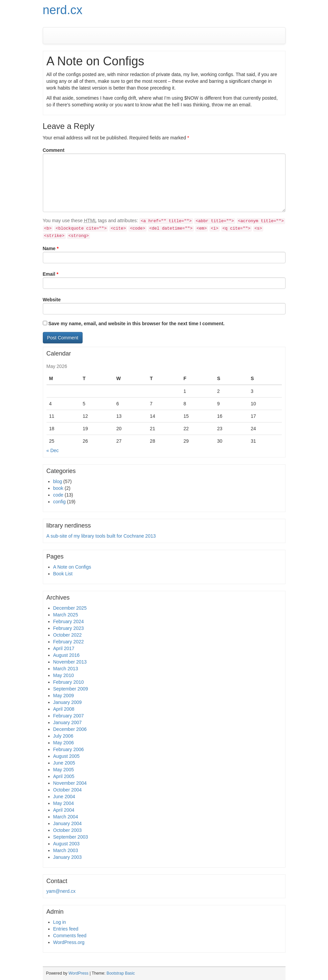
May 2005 (64, 770)
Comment (54, 150)
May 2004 (64, 803)
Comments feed (70, 936)
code (58, 495)
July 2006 (63, 736)
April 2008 (64, 709)
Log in (60, 922)
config (59, 502)
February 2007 (69, 716)
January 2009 (68, 702)
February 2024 (69, 621)
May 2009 (64, 696)
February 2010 (69, 682)
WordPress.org (69, 942)
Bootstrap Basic (121, 973)
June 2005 (64, 763)
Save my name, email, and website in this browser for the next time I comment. (136, 324)
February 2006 (69, 749)
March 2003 (66, 850)
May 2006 (64, 743)
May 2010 (64, 675)
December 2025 (70, 608)
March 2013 (66, 669)
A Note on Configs (72, 567)
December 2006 (70, 729)
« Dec (53, 450)
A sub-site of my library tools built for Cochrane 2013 (101, 536)
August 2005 (67, 756)
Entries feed (66, 929)
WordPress (78, 973)
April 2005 (64, 776)
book (58, 488)
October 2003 (68, 830)
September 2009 (71, 689)
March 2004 (66, 817)
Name (51, 248)
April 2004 (64, 810)
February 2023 (69, 628)
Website (52, 300)
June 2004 (64, 797)
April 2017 (64, 648)
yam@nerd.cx (61, 891)
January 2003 (68, 857)
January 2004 (68, 823)
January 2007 (68, 722)
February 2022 (69, 642)
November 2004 (70, 783)
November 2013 (70, 662)
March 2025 (66, 615)
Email (51, 274)
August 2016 (67, 655)
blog (58, 481)
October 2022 (68, 635)
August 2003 (67, 844)
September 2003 (71, 837)
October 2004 (68, 790)
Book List (63, 574)
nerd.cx (63, 10)
